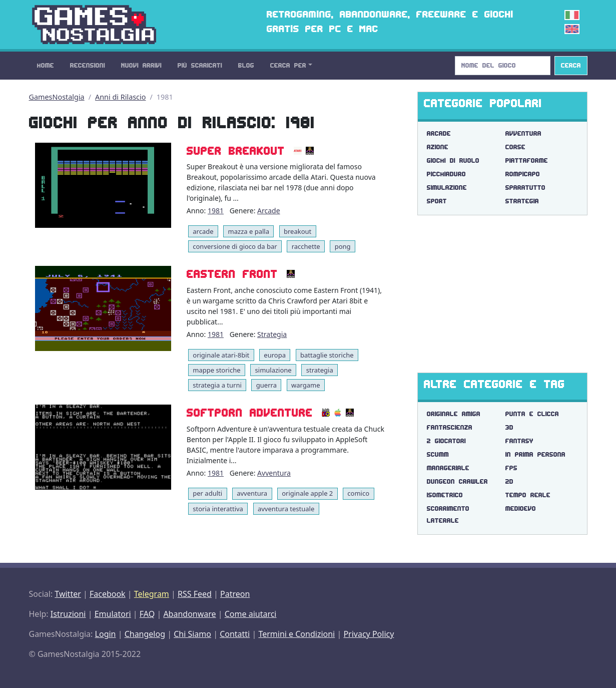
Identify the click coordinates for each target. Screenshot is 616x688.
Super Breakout (236, 151)
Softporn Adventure (250, 413)
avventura (252, 493)
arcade (203, 231)
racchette (306, 246)
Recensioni (88, 65)
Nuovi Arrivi (141, 65)
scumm (438, 454)
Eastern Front (232, 274)
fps (511, 468)
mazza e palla (249, 231)
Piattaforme (527, 160)
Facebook (108, 594)
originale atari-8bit (221, 355)
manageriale (448, 468)
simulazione (273, 370)
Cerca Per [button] (288, 65)
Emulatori (113, 614)
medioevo (521, 508)
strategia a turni (217, 385)
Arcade (269, 211)
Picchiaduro (446, 174)
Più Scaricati (200, 65)
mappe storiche (216, 370)
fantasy (519, 441)
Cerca (571, 65)
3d (509, 427)
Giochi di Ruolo (453, 160)
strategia (320, 370)
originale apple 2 (307, 493)
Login (106, 634)
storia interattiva (218, 509)
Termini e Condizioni (296, 634)
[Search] (503, 66)
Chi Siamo (192, 634)
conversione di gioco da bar (235, 246)
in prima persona (535, 454)
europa (275, 355)
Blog (246, 65)
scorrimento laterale (448, 514)
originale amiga (454, 414)
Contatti (235, 634)
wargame (306, 385)
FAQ (147, 614)
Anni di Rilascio (120, 97)
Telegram (152, 594)
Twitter (68, 594)
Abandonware (189, 614)
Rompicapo (523, 174)
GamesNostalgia (57, 97)
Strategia (272, 334)
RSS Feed (195, 594)
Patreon (235, 594)
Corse (515, 147)
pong (343, 246)
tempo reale (528, 495)
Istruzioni (68, 614)
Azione (438, 147)
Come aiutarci (251, 614)
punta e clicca (532, 414)
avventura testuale (286, 509)
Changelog (145, 634)
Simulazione (447, 188)
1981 (216, 211)
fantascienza (450, 427)
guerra (266, 385)
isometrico (445, 495)
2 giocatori (446, 441)
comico (358, 493)
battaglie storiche (327, 355)
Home (46, 65)
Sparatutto (525, 188)
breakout (297, 231)
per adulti (207, 493)
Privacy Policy (369, 634)
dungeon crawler (457, 481)
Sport (437, 201)
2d (509, 481)
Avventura (274, 473)
